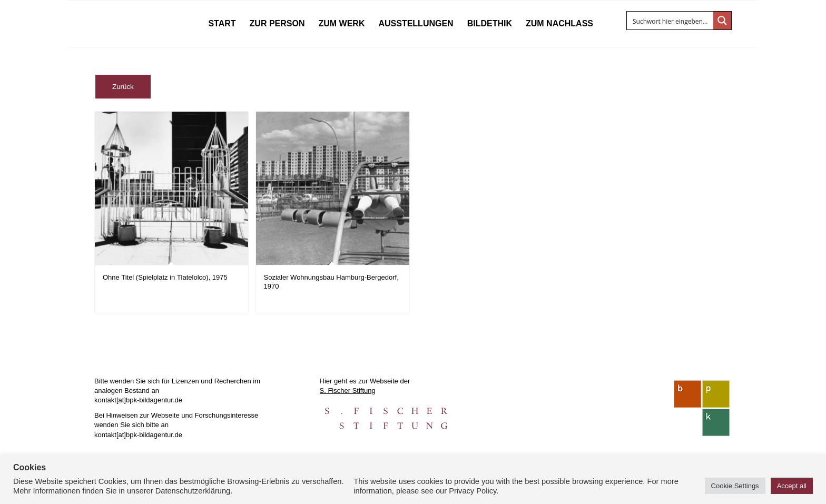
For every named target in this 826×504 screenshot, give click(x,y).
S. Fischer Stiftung (348, 391)
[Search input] (671, 21)
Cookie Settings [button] (735, 486)
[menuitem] (222, 24)
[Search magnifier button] (722, 21)
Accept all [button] (792, 486)
